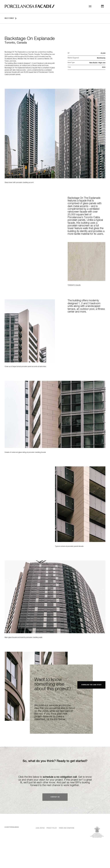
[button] (90, 7)
